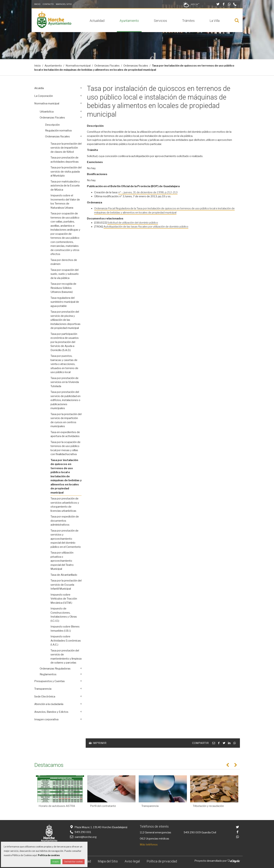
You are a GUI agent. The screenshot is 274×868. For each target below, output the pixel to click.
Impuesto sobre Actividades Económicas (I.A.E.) (66, 641)
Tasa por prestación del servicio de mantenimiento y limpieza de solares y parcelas (66, 657)
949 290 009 (192, 832)
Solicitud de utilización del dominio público (133, 223)
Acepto (56, 862)
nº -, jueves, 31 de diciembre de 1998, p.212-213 (148, 192)
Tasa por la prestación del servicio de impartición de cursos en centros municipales (66, 420)
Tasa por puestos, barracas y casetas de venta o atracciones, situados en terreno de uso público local (64, 364)
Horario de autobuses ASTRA (57, 806)
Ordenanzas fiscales (136, 66)
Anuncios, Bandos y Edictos (51, 712)
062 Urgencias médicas (154, 839)
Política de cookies (49, 855)
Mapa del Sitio (64, 4)
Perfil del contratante (103, 806)
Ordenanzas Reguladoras (55, 669)
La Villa (215, 21)
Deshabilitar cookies (74, 862)
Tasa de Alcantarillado (64, 575)
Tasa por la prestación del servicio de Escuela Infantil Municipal (66, 585)
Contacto (48, 4)
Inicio (37, 4)
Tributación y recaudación (208, 806)
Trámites (188, 21)
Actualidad (97, 21)
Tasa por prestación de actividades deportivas (65, 160)
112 (142, 832)
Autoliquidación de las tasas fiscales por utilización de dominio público (146, 227)
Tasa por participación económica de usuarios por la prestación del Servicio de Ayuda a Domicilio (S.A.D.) (65, 342)
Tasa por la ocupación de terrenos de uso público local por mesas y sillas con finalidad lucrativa (65, 448)
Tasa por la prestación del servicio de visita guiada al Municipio (66, 172)
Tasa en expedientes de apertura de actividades (65, 434)
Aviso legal (132, 861)
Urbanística (47, 112)
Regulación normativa (58, 131)
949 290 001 (80, 832)
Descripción (52, 125)
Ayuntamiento (129, 21)
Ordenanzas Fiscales (107, 66)
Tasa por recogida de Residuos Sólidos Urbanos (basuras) (63, 288)
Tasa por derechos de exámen (64, 262)
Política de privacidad (162, 861)
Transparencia (43, 689)
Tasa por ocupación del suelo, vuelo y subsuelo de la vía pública (65, 274)
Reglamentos (48, 674)
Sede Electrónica (45, 697)
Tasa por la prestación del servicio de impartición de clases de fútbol (66, 148)
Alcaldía (39, 88)
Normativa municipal (78, 66)
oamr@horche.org (83, 837)
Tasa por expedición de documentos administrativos (65, 521)
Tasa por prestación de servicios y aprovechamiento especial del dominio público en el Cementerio (66, 539)
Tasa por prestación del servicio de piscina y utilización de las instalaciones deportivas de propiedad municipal (65, 320)
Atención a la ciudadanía (49, 704)
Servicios (160, 21)
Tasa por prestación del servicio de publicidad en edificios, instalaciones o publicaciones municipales (65, 400)
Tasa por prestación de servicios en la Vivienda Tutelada (65, 382)
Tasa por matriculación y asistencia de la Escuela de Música (65, 186)
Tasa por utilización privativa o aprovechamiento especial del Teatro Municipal (62, 561)
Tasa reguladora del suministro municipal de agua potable (65, 302)
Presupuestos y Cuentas (50, 681)
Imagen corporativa (46, 719)
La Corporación (44, 96)
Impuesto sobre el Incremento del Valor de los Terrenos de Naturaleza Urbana (65, 202)
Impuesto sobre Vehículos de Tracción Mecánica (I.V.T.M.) (64, 599)
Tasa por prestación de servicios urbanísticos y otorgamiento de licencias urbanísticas (65, 505)
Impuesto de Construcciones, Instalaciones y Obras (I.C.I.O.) (64, 615)
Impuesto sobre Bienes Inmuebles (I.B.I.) (65, 629)
